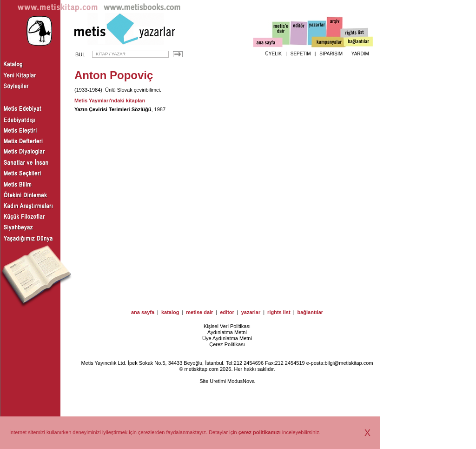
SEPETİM (301, 54)
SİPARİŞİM (331, 54)
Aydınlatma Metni (227, 332)
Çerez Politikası (227, 344)
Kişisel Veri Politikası (227, 326)
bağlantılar (310, 312)
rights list (279, 312)
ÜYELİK (274, 54)
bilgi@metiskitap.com (349, 363)
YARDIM (360, 54)
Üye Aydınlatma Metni (227, 338)
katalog (170, 312)
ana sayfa (143, 312)
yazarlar (251, 312)
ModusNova (241, 381)
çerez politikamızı (260, 432)
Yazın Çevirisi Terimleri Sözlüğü (113, 109)
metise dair (199, 312)
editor (227, 312)
